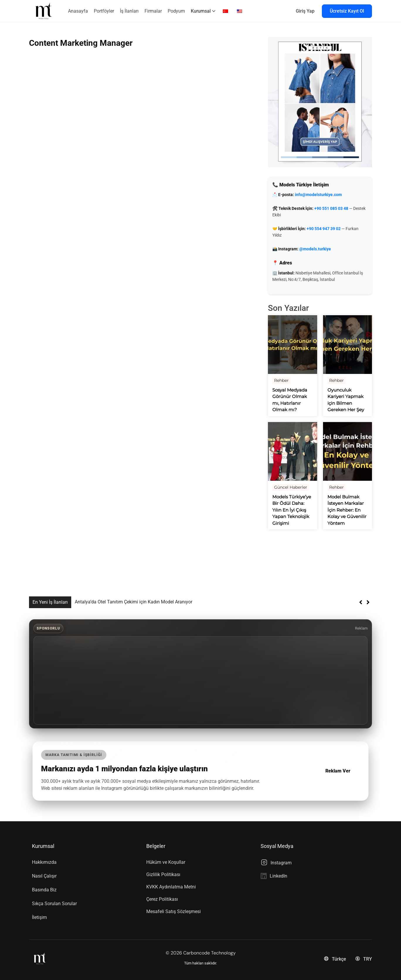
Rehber (281, 380)
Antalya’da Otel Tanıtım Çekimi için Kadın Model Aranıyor (134, 602)
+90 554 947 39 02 (324, 229)
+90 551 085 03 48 (331, 208)
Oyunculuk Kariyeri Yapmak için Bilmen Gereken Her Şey (346, 400)
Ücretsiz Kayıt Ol (347, 11)
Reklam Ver (338, 771)
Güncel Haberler (291, 487)
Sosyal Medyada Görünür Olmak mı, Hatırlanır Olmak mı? (290, 400)
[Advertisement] (200, 680)
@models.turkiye (315, 249)
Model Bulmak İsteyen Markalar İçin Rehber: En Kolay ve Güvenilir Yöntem (347, 510)
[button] (368, 602)
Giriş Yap (305, 11)
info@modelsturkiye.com (318, 195)
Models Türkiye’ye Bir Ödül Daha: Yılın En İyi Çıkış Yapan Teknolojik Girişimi (292, 510)
